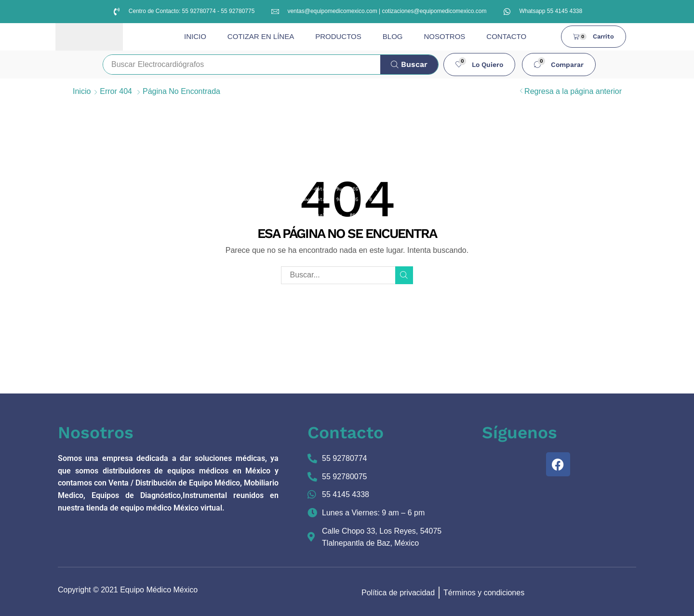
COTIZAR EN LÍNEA (261, 36)
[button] (480, 65)
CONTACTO (506, 36)
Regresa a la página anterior (573, 91)
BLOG (393, 36)
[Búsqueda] (409, 65)
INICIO (195, 36)
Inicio (82, 91)
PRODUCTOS (338, 36)
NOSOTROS (444, 36)
